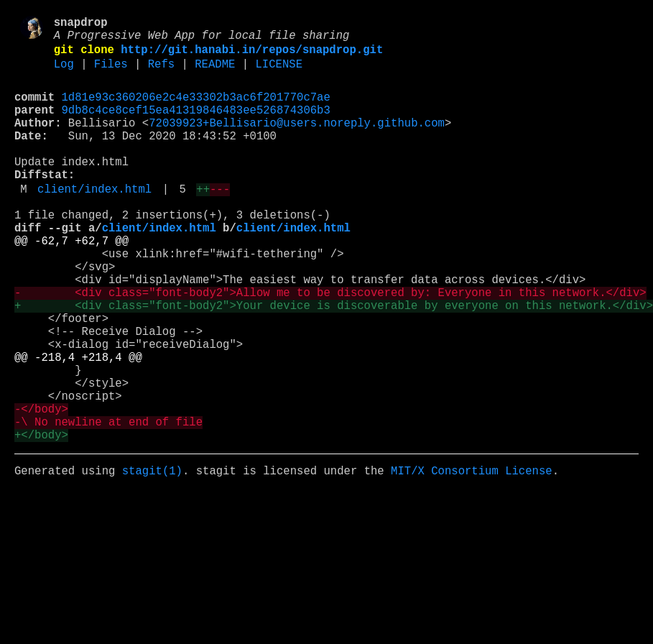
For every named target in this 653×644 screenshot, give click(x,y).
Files (111, 74)
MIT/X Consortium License (472, 558)
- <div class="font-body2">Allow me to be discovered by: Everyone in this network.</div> (330, 346)
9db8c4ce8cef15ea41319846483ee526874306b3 (196, 126)
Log (64, 74)
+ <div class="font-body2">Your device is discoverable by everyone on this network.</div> (334, 362)
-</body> (41, 488)
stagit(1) (152, 558)
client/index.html (94, 222)
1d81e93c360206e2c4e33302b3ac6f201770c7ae (196, 110)
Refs (161, 74)
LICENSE (279, 74)
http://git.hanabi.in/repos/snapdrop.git (252, 57)
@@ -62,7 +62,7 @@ (71, 282)
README (215, 74)
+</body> (41, 520)
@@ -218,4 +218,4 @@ (78, 425)
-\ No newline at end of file (108, 504)
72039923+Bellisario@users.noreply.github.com (297, 142)
